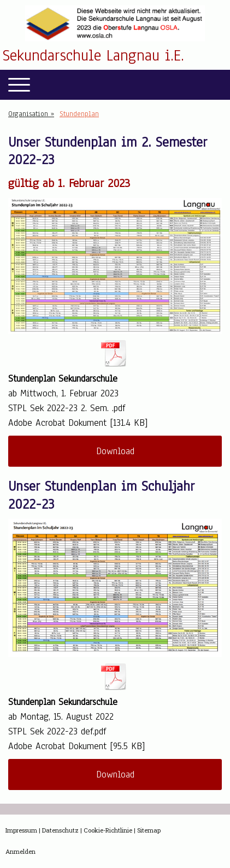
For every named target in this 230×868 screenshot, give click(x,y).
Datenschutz (60, 830)
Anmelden (20, 851)
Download (115, 451)
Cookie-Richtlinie (108, 830)
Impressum (21, 830)
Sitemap (149, 830)
